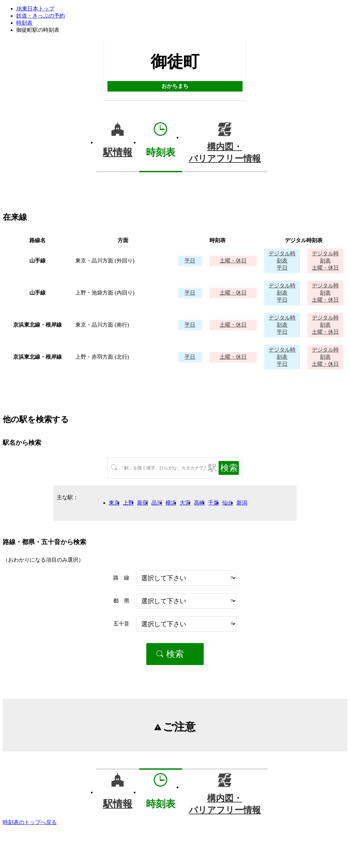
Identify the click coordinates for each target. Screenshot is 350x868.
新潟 (242, 503)
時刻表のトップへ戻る (30, 822)
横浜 (171, 503)
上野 (128, 503)
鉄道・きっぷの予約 (41, 16)
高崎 (199, 503)
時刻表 (24, 23)
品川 (157, 503)
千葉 (214, 503)
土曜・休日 (233, 261)
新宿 (143, 503)
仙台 (228, 503)
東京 (114, 503)
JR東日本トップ (35, 9)
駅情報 (118, 152)
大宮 (185, 503)
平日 (190, 261)
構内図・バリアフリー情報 (225, 153)
